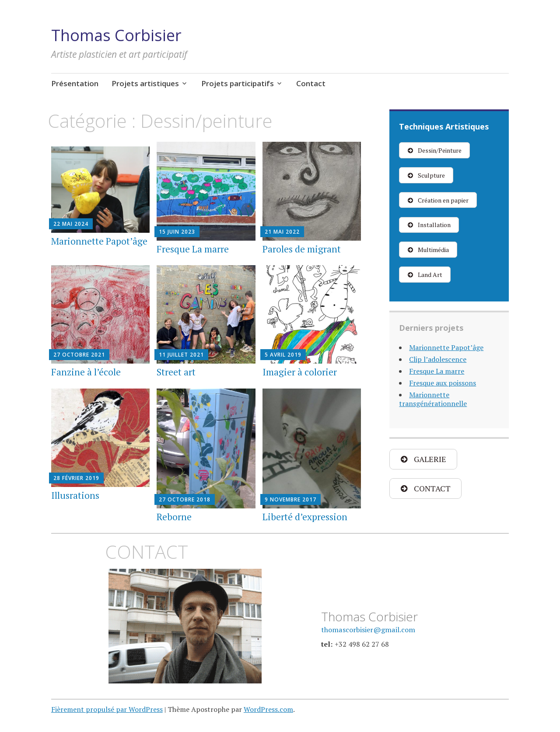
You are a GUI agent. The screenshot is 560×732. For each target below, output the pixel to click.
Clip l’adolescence (438, 359)
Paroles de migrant (302, 249)
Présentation (75, 83)
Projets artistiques (145, 83)
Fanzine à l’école (86, 372)
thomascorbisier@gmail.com (368, 630)
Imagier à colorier (300, 372)
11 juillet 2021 (181, 355)
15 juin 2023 (177, 232)
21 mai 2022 (282, 232)
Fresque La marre (193, 249)
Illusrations (75, 495)
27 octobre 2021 (79, 355)
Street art (176, 372)
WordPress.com (268, 709)
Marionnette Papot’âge (99, 241)
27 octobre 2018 (185, 499)
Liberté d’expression (305, 517)
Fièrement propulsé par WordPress (107, 709)
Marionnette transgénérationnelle (433, 399)
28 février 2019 (76, 478)
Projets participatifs (238, 83)
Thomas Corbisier (116, 35)
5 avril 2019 (283, 355)
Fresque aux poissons (443, 383)
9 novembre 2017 (290, 499)
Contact (311, 83)
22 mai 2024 (71, 224)
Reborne (174, 517)
